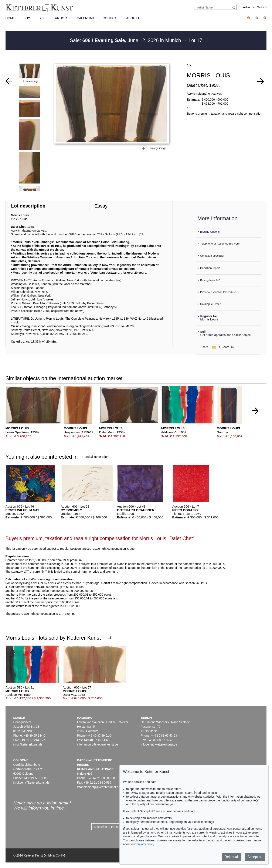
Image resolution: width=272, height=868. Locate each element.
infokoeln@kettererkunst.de (31, 783)
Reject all (232, 857)
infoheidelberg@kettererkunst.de (98, 787)
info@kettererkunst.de (28, 744)
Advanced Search (255, 7)
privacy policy (145, 844)
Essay (101, 206)
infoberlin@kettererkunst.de (159, 744)
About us (134, 18)
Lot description (28, 206)
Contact (110, 18)
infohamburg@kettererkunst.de (97, 744)
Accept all (255, 857)
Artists (62, 18)
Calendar (85, 18)
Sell (42, 18)
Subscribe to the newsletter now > (116, 827)
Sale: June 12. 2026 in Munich (126, 40)
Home (10, 18)
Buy (27, 18)
